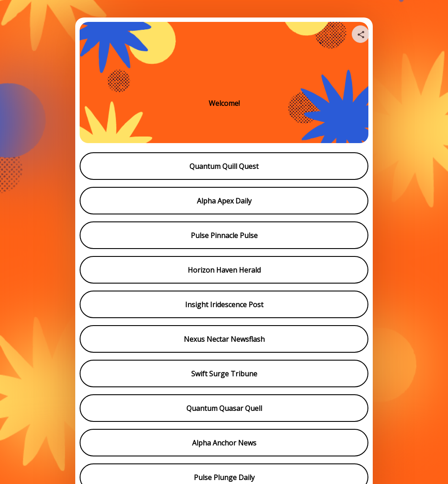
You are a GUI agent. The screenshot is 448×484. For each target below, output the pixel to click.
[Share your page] (360, 34)
